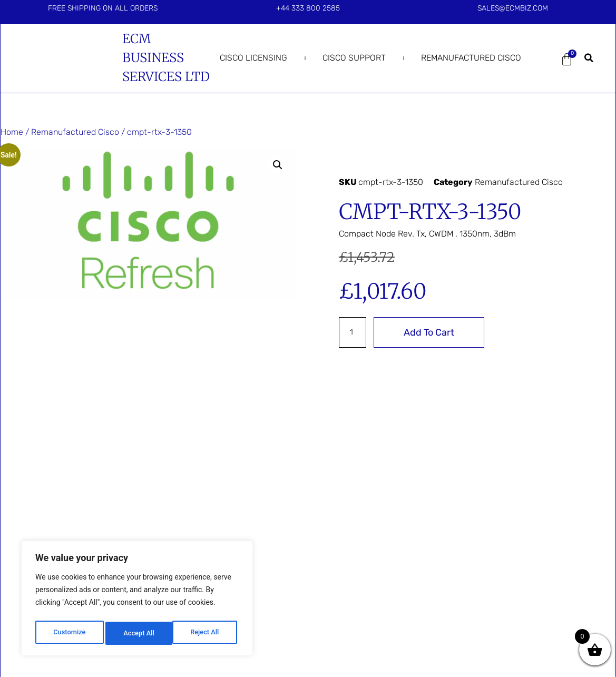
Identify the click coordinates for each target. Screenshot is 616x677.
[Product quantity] (354, 332)
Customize (69, 633)
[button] (589, 58)
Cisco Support (354, 58)
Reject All (138, 633)
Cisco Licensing (253, 58)
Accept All (206, 633)
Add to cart (432, 332)
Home (12, 132)
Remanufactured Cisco (471, 58)
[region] (137, 601)
